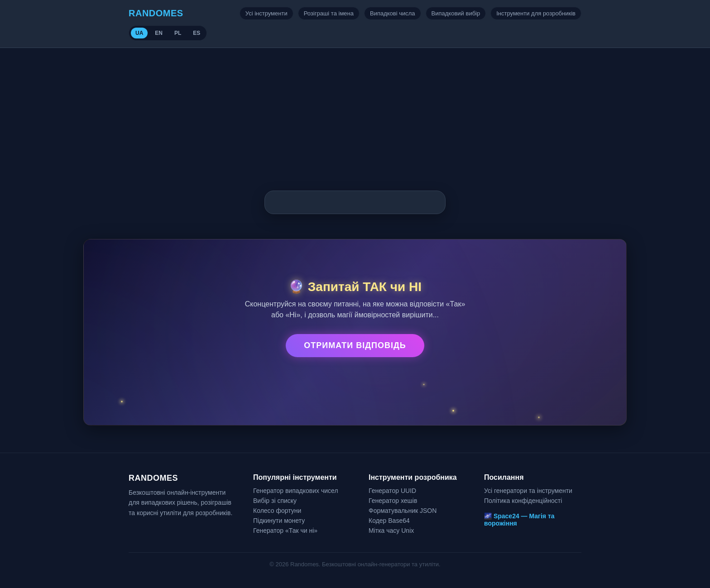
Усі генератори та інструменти (528, 491)
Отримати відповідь (355, 345)
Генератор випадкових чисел (296, 491)
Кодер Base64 (389, 521)
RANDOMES (156, 13)
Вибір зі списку (275, 501)
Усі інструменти (266, 13)
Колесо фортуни (277, 511)
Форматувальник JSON (403, 511)
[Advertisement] (355, 116)
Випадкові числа (393, 13)
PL (178, 33)
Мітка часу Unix (391, 531)
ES (197, 33)
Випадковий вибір (456, 13)
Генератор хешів (393, 501)
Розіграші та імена (329, 13)
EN (159, 33)
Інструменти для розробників (536, 13)
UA (139, 33)
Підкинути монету (279, 521)
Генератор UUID (392, 491)
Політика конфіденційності (523, 501)
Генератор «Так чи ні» (285, 531)
